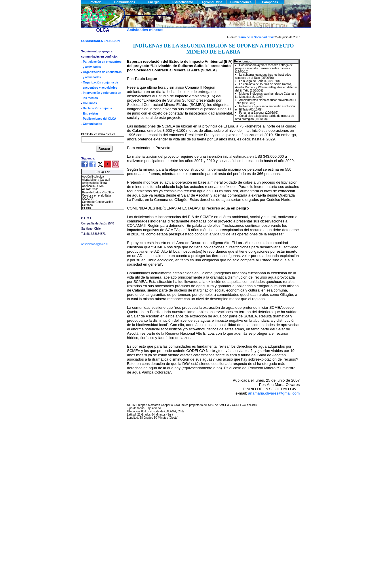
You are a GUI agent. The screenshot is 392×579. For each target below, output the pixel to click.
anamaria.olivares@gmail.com (274, 393)
